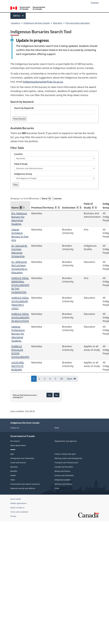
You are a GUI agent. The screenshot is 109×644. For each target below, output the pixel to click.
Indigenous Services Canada (37, 23)
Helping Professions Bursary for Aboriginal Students (18, 334)
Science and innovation (64, 475)
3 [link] (46, 379)
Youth (57, 488)
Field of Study (21, 164)
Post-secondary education (78, 23)
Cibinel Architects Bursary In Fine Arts (20, 235)
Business (14, 467)
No (57, 395)
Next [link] (70, 379)
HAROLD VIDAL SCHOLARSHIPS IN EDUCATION (20, 317)
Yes (49, 395)
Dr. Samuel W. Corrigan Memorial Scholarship (19, 251)
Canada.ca (15, 23)
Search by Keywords (24, 108)
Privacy (13, 516)
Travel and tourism (18, 463)
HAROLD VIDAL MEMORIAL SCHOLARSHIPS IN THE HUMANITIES (20, 285)
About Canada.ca (17, 508)
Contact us (15, 428)
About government (18, 445)
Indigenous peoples (63, 480)
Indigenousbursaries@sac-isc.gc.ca (43, 82)
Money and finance (62, 471)
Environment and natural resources (25, 484)
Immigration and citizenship (22, 458)
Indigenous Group (23, 174)
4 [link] (51, 379)
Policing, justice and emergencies (68, 458)
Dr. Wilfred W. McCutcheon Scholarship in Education (19, 267)
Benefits (14, 471)
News (57, 428)
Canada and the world (64, 467)
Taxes (13, 480)
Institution (72, 208)
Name (18, 208)
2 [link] (40, 379)
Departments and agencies (66, 441)
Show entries (52, 198)
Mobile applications (18, 503)
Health (13, 475)
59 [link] (63, 379)
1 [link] (35, 379)
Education (58, 23)
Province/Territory (46, 208)
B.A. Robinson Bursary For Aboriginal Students (19, 219)
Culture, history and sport (65, 454)
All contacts (15, 441)
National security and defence (23, 488)
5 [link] (56, 379)
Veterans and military (63, 484)
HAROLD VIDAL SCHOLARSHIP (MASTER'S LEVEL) (20, 303)
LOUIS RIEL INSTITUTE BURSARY (18, 366)
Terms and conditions (19, 512)
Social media (16, 499)
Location (18, 154)
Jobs (12, 454)
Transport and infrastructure (66, 463)
